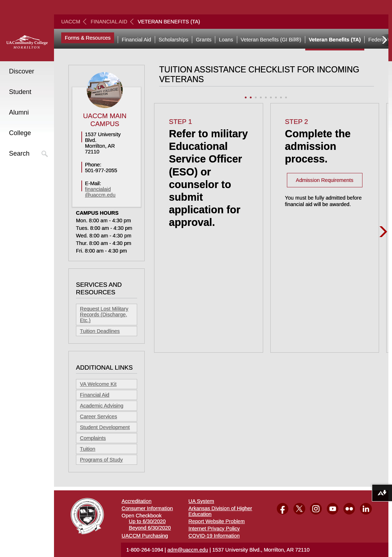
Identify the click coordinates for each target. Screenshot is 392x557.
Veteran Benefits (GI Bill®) (271, 40)
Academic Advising (102, 406)
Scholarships (174, 40)
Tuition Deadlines (100, 331)
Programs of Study (101, 460)
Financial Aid (109, 22)
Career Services (98, 416)
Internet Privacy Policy (214, 529)
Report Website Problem (217, 521)
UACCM (71, 22)
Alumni (19, 112)
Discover (22, 71)
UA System (201, 501)
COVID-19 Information (214, 536)
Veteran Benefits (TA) (335, 40)
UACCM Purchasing (145, 536)
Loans (226, 40)
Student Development (105, 427)
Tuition (88, 449)
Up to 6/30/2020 (147, 521)
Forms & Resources (88, 38)
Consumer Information (147, 508)
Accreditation (137, 501)
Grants (204, 40)
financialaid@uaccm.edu (100, 192)
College (20, 133)
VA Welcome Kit (98, 384)
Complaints (93, 438)
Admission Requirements (325, 180)
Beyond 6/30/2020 (150, 528)
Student (20, 92)
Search (19, 153)
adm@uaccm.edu (188, 550)
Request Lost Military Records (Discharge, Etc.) (104, 315)
